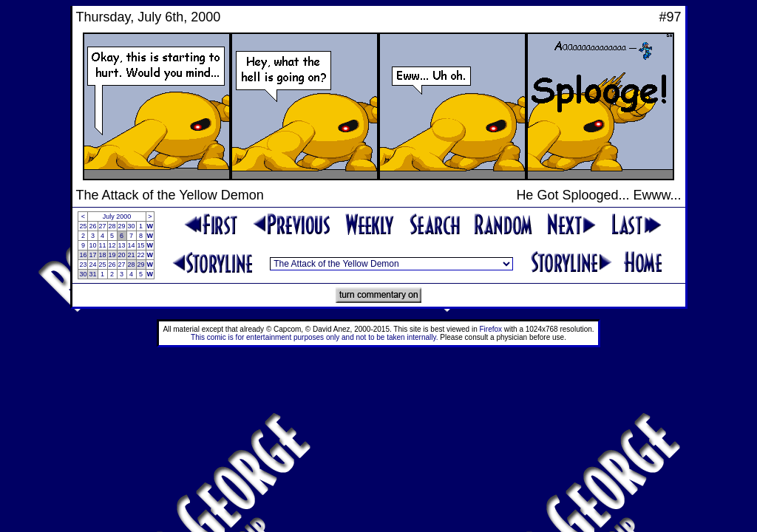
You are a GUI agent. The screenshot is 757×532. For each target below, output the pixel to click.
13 (122, 245)
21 (132, 255)
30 (132, 226)
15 (141, 245)
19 (112, 255)
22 (141, 255)
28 (112, 226)
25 (83, 226)
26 (92, 226)
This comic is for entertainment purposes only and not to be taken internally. (314, 337)
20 (122, 255)
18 (103, 255)
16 (83, 255)
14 (132, 245)
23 (83, 265)
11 (103, 245)
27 (103, 226)
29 (122, 226)
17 (92, 255)
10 (92, 245)
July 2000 (117, 216)
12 (112, 245)
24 (92, 265)
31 (92, 274)
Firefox (491, 329)
